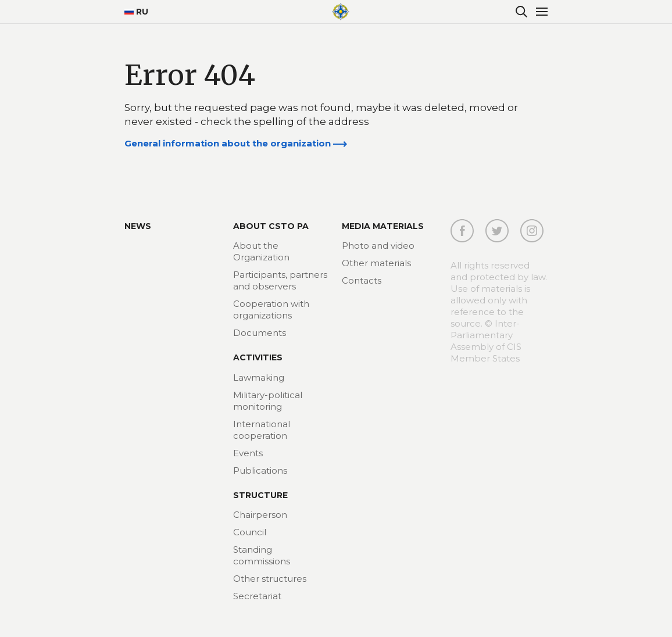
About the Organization (261, 251)
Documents (260, 333)
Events (248, 453)
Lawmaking (259, 377)
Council (250, 532)
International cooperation (262, 430)
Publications (260, 470)
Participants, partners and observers (280, 280)
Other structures (270, 579)
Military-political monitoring (268, 401)
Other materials (376, 263)
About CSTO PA (271, 226)
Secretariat (257, 596)
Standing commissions (262, 555)
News (138, 226)
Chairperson (260, 515)
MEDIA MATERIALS (383, 226)
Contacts (362, 280)
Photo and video (378, 246)
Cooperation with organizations (271, 309)
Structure (260, 495)
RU (136, 12)
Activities (258, 357)
